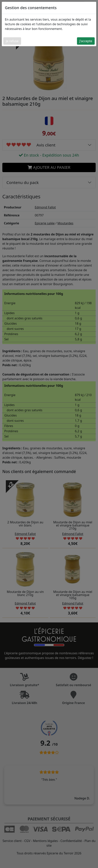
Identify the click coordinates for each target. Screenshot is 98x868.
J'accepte (86, 41)
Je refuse (12, 41)
